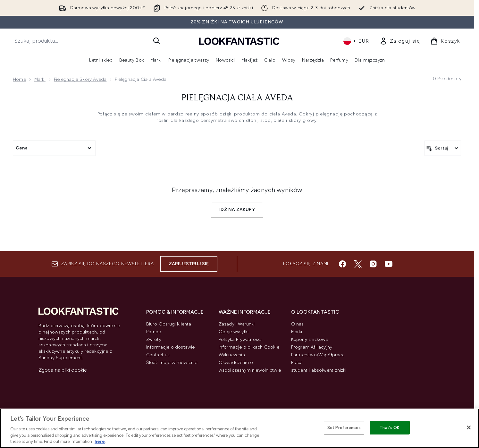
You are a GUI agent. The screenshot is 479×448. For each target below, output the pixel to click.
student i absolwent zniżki (319, 370)
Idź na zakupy (237, 210)
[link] (400, 41)
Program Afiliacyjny (312, 347)
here (100, 441)
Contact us (158, 355)
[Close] (469, 427)
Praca (297, 363)
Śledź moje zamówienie (172, 363)
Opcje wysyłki (234, 332)
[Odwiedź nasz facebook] (342, 264)
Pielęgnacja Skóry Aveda (80, 79)
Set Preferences (344, 428)
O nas (298, 324)
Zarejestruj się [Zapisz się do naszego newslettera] (189, 264)
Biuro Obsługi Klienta (169, 324)
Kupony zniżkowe (310, 339)
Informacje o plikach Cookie (249, 347)
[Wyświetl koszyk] (445, 41)
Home (19, 79)
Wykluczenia (232, 355)
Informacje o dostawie (171, 347)
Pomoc (154, 332)
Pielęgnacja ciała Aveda (237, 98)
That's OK (390, 428)
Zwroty (154, 339)
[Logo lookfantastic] (239, 41)
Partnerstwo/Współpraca (318, 355)
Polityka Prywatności (240, 339)
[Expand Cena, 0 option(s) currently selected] (54, 148)
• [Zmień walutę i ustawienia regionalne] (356, 41)
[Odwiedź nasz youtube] (389, 264)
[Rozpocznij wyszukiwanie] (87, 41)
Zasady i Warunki (237, 324)
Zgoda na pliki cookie (63, 370)
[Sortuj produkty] (443, 148)
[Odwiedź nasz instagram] (373, 264)
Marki (40, 79)
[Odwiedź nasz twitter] (358, 264)
